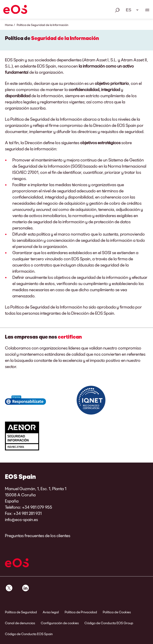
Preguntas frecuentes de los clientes (38, 535)
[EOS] (15, 10)
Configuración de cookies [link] (60, 623)
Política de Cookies (117, 612)
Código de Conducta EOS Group (109, 623)
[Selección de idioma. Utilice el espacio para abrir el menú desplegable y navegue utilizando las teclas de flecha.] (131, 10)
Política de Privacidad (81, 612)
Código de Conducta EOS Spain (29, 634)
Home (9, 25)
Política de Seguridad (21, 612)
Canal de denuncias (20, 623)
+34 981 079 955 (37, 507)
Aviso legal (51, 612)
